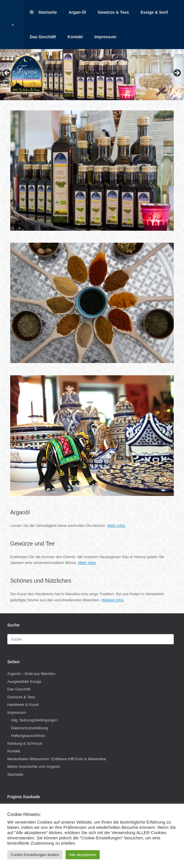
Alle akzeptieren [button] (83, 855)
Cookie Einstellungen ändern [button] (35, 855)
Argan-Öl (77, 12)
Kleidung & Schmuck (25, 743)
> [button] (177, 73)
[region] (92, 75)
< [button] (7, 73)
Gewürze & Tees (113, 12)
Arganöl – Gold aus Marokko (31, 674)
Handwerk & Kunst (23, 705)
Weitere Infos (113, 600)
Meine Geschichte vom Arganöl (34, 767)
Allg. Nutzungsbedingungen (34, 720)
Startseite (43, 12)
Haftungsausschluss (28, 736)
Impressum (105, 37)
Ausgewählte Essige (24, 682)
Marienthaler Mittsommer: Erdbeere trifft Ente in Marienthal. (57, 759)
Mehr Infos (116, 526)
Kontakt (75, 37)
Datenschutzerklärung (29, 728)
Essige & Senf (154, 12)
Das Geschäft (43, 37)
